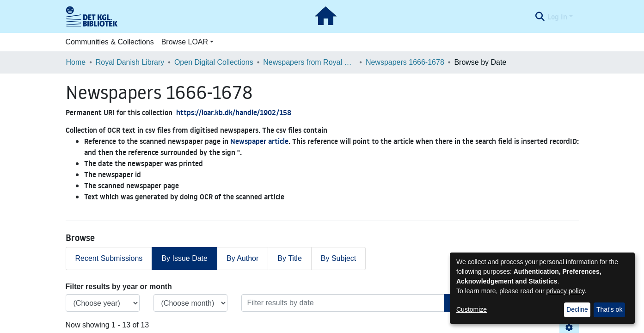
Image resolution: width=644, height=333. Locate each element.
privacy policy (566, 291)
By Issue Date (184, 258)
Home (76, 62)
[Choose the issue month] (190, 303)
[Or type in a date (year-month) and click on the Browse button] (343, 303)
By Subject (338, 258)
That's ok (609, 309)
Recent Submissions (109, 258)
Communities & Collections (110, 42)
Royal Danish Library (130, 62)
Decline (577, 309)
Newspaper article (259, 141)
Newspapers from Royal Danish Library (309, 62)
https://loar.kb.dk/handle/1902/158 (234, 112)
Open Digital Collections (214, 62)
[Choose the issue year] (103, 303)
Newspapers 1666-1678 (405, 62)
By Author (242, 258)
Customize (472, 309)
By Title (289, 258)
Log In (557, 17)
